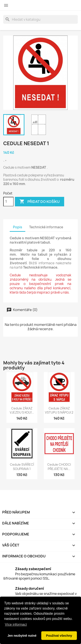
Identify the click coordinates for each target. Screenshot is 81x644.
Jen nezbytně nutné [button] (22, 636)
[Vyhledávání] (40, 19)
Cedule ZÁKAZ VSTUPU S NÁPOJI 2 (59, 410)
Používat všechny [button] (59, 636)
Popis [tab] (17, 227)
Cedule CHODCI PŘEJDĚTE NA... (59, 467)
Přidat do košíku (40, 202)
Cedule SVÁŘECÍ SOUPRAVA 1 (22, 467)
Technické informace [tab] (46, 227)
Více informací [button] (16, 625)
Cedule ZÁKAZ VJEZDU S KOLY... (22, 410)
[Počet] (8, 202)
